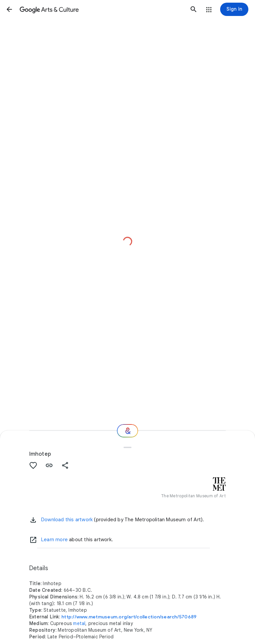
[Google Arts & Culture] (101, 9)
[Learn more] (33, 540)
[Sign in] (234, 9)
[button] (9, 9)
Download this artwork (67, 520)
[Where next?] (127, 431)
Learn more (54, 540)
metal (79, 623)
